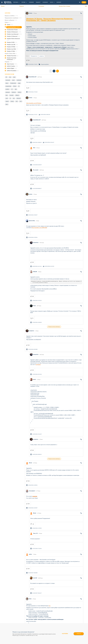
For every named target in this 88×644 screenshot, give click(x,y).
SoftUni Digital (12, 68)
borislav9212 (36, 210)
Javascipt (11, 95)
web (17, 101)
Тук (50, 519)
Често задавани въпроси (10, 611)
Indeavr (53, 616)
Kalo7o (35, 326)
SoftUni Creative (12, 66)
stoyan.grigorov (32, 425)
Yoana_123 (35, 459)
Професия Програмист (10, 618)
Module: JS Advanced (13, 36)
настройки (65, 634)
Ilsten (34, 131)
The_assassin (36, 149)
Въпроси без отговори (65, 6)
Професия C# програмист (11, 620)
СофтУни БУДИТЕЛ (40, 618)
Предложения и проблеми (13, 18)
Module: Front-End (13, 56)
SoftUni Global (38, 622)
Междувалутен (34, 56)
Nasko (30, 512)
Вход (84, 2)
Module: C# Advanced (14, 32)
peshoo (30, 476)
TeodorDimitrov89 (33, 73)
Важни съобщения (11, 20)
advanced (19, 98)
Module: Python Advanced (13, 40)
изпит (13, 80)
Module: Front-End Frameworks (11, 59)
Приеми (79, 634)
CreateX (53, 622)
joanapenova (32, 285)
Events (10, 25)
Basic (7, 104)
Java (10, 77)
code (7, 98)
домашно (8, 92)
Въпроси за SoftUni (11, 16)
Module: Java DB (12, 45)
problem (7, 89)
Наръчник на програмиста (11, 616)
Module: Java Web (12, 49)
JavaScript (19, 80)
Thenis (34, 264)
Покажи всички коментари (54, 281)
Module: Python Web (11, 54)
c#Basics (17, 95)
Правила (22, 6)
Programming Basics (13, 27)
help (7, 95)
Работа (8, 22)
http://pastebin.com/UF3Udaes (34, 95)
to (10, 98)
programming (8, 86)
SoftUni (19, 92)
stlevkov (31, 13)
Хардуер (8, 62)
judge (19, 83)
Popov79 (31, 577)
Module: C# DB (12, 42)
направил (38, 315)
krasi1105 (35, 496)
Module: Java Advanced (14, 34)
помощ (12, 101)
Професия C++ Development (25, 615)
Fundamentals (13, 83)
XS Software (54, 611)
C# (6, 77)
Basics (7, 83)
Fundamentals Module (14, 30)
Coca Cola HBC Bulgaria (57, 620)
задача (7, 101)
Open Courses (12, 64)
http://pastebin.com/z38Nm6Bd (39, 199)
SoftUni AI (38, 616)
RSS (86, 6)
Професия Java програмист (11, 622)
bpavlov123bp (32, 192)
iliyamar (31, 401)
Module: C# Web (12, 47)
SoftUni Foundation (13, 71)
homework (8, 80)
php (16, 89)
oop (14, 98)
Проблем (14, 92)
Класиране (41, 6)
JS (19, 86)
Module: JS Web (12, 51)
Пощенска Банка (55, 618)
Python (15, 86)
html (21, 101)
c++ (12, 89)
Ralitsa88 (35, 235)
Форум (3, 6)
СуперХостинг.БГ (56, 613)
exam (14, 77)
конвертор (42, 56)
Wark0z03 (35, 555)
